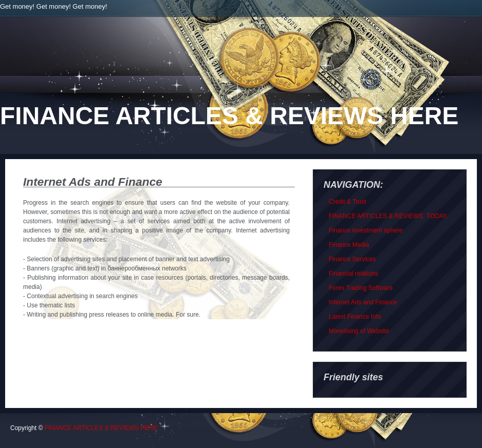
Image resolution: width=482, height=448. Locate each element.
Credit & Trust (347, 202)
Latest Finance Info (355, 317)
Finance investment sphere (366, 230)
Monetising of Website (359, 331)
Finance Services (352, 259)
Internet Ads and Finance (363, 302)
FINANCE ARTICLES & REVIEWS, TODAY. (388, 216)
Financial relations (354, 274)
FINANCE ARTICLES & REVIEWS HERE (229, 116)
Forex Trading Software (361, 288)
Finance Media (349, 245)
